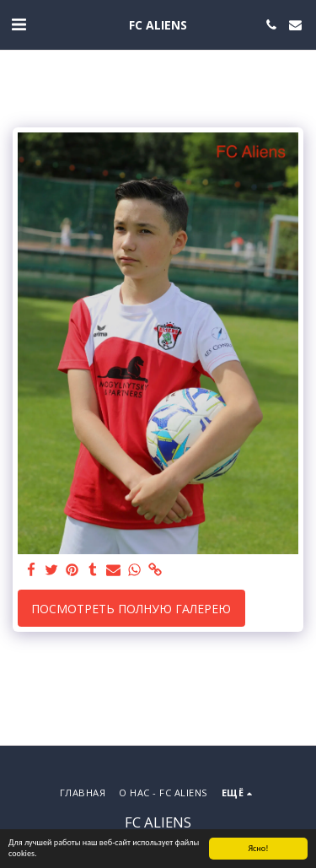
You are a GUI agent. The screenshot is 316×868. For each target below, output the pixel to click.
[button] (19, 24)
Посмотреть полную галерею (131, 609)
